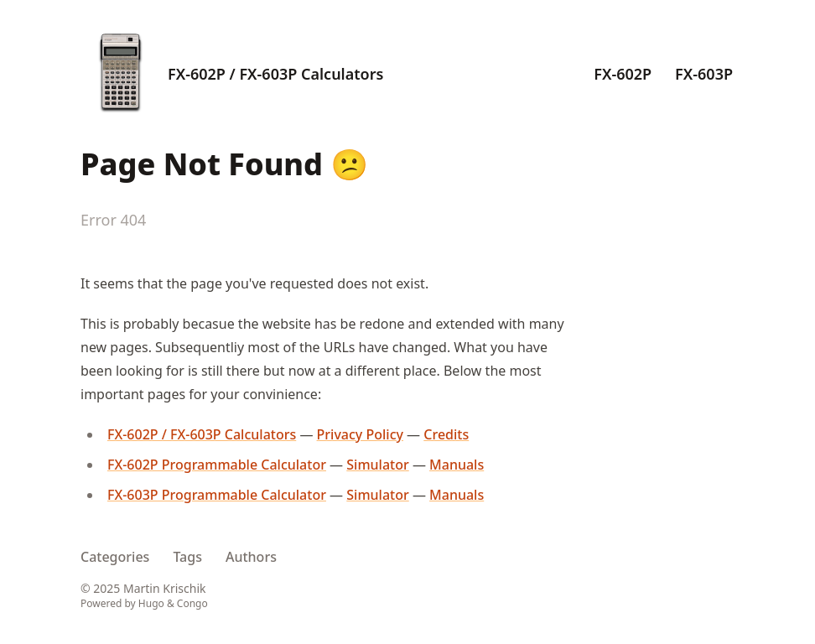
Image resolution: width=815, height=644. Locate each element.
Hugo (151, 603)
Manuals (457, 465)
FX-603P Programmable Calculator (217, 495)
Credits (446, 434)
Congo (192, 603)
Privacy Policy (360, 434)
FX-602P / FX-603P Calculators (275, 74)
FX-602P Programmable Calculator (217, 465)
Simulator (377, 465)
